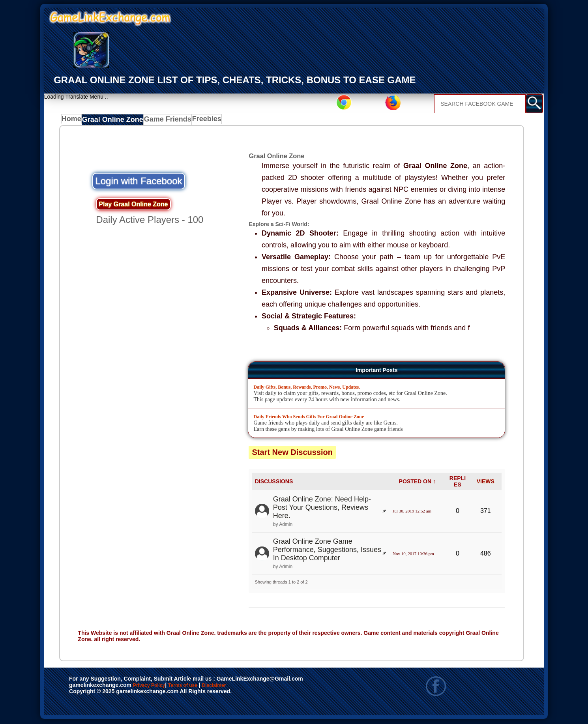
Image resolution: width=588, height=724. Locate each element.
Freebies (203, 121)
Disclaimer (250, 687)
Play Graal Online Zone (133, 205)
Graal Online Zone (113, 121)
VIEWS (486, 483)
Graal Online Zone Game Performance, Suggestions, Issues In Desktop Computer (327, 551)
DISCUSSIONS (274, 483)
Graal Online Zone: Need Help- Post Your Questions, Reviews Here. (322, 509)
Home (73, 121)
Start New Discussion (292, 453)
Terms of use (206, 687)
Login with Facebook (139, 182)
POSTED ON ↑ (417, 483)
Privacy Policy (157, 687)
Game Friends (164, 121)
